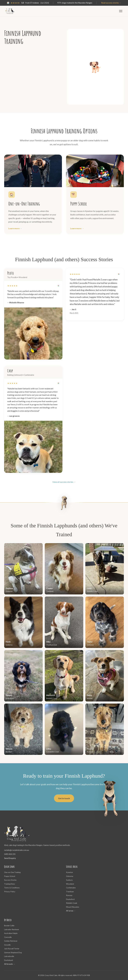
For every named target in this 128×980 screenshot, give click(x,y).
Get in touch (64, 798)
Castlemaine (71, 888)
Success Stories (10, 880)
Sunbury (69, 880)
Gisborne (9, 591)
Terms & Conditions (12, 888)
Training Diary (10, 884)
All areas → (71, 911)
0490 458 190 (10, 854)
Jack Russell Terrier (12, 949)
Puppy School (10, 876)
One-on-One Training (12, 872)
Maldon (90, 698)
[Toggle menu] (121, 11)
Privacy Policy (10, 892)
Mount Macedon (73, 907)
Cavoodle (8, 937)
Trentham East (52, 645)
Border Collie (9, 926)
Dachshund (9, 960)
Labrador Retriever (12, 929)
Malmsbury (10, 698)
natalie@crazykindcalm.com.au (17, 850)
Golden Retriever (11, 941)
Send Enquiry (10, 858)
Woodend (70, 884)
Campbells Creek (53, 752)
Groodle (7, 945)
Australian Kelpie (11, 933)
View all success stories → (64, 482)
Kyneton (9, 752)
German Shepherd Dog (13, 953)
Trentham (50, 591)
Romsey (69, 895)
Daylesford (70, 899)
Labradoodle (9, 956)
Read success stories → (111, 3)
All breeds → (10, 964)
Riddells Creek (92, 591)
